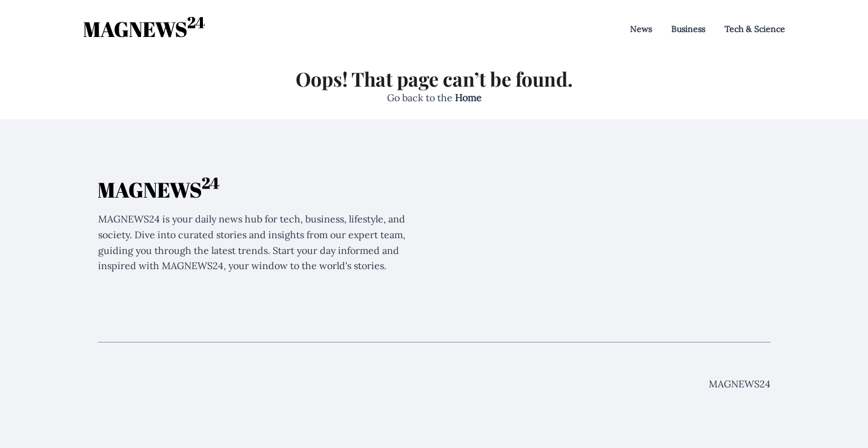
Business (688, 29)
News (641, 29)
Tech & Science (755, 29)
